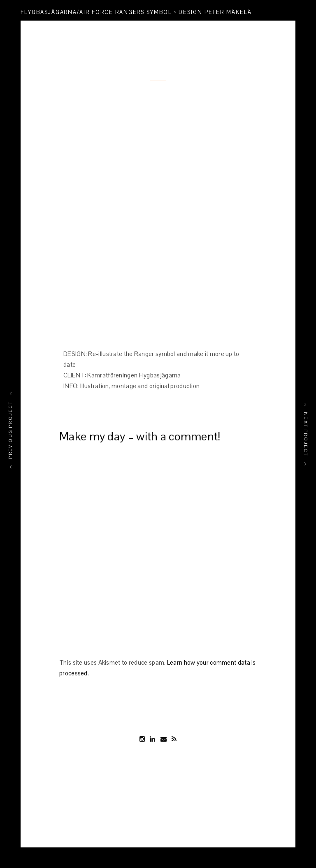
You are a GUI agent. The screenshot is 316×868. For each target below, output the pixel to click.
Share (286, 27)
